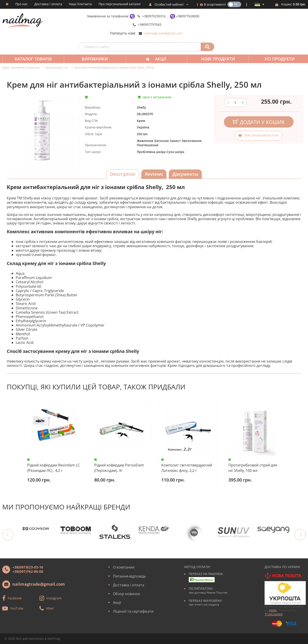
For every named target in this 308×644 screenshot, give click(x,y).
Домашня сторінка (7, 4)
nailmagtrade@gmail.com (163, 33)
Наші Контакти (80, 4)
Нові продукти (215, 59)
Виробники (93, 59)
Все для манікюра (30, 638)
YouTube (17, 608)
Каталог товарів (33, 59)
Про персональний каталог (120, 4)
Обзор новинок (127, 594)
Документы (185, 174)
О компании (124, 567)
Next (300, 535)
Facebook (15, 598)
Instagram (54, 598)
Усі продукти (275, 59)
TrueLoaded (274, 614)
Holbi (273, 610)
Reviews (154, 174)
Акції (158, 59)
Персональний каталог (262, 136)
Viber (50, 608)
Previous (8, 535)
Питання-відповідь (129, 576)
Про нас (21, 4)
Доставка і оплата (48, 4)
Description (123, 174)
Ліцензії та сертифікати (133, 611)
